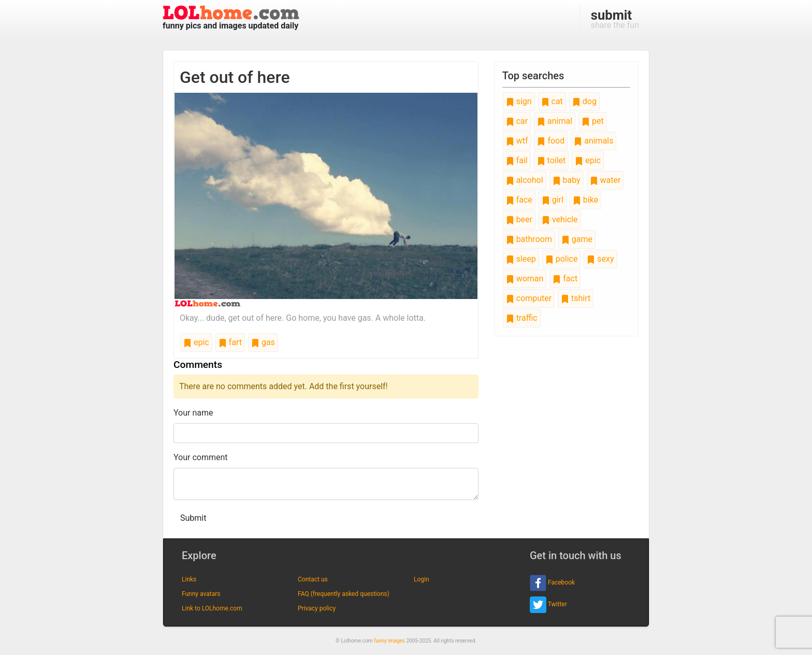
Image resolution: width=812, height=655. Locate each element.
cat (552, 101)
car (517, 121)
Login (422, 579)
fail (517, 160)
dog (584, 101)
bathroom (529, 239)
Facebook (552, 583)
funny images (389, 641)
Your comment (201, 457)
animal (555, 121)
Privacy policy (317, 608)
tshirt (576, 298)
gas (263, 342)
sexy (600, 259)
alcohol (525, 180)
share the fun (615, 19)
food (551, 141)
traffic (522, 318)
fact (565, 279)
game (577, 239)
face (519, 200)
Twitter (548, 605)
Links (189, 579)
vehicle (560, 219)
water (605, 180)
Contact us (313, 579)
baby (567, 180)
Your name (193, 413)
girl (553, 200)
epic (196, 342)
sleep (521, 259)
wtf (517, 141)
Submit (193, 518)
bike (585, 200)
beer (519, 219)
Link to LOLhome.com (212, 608)
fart (230, 342)
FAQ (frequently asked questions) (344, 594)
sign (519, 101)
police (562, 259)
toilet (552, 160)
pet (593, 121)
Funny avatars (201, 594)
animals (593, 141)
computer (529, 298)
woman (525, 279)
